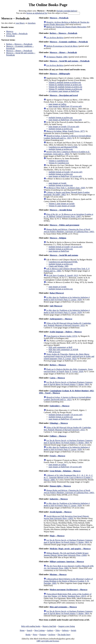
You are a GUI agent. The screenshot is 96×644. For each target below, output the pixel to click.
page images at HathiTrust (59, 251)
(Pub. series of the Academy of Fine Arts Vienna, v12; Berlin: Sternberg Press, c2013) (68, 595)
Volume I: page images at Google (62, 204)
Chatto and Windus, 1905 (59, 266)
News (35, 635)
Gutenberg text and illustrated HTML (63, 147)
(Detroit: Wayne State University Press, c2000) (66, 554)
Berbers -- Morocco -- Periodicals (19, 44)
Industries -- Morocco (59, 499)
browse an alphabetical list (37, 13)
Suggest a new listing (67, 626)
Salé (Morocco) (56, 306)
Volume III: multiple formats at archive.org (65, 87)
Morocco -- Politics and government (64, 225)
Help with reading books (31, 626)
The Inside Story (64, 635)
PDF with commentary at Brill (61, 347)
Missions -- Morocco (58, 574)
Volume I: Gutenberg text (59, 161)
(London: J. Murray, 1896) (68, 477)
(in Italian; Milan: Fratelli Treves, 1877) (66, 131)
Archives (52, 635)
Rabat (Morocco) (57, 293)
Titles (58, 630)
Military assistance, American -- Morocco (67, 562)
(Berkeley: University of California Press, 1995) (69, 230)
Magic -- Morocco (57, 536)
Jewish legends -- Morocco (61, 512)
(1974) (62, 336)
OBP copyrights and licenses (48, 641)
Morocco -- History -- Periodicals (19, 51)
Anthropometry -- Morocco (61, 319)
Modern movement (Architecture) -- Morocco (68, 590)
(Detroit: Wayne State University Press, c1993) (67, 517)
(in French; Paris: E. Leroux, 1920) (67, 298)
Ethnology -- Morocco (59, 423)
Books (28, 635)
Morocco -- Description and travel (64, 95)
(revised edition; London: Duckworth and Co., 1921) (68, 137)
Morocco (10, 31)
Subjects (65, 630)
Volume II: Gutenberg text (59, 163)
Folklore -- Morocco (58, 436)
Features (43, 635)
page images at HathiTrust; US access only (65, 106)
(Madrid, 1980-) (57, 57)
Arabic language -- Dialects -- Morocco (66, 332)
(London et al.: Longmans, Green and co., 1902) (67, 153)
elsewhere (32, 23)
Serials (74, 630)
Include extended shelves (67, 11)
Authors (50, 630)
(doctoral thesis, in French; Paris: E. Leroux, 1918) (68, 370)
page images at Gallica (57, 104)
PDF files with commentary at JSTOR (63, 350)
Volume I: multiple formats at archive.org (65, 82)
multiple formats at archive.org (61, 118)
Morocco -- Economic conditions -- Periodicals (69, 42)
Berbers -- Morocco (58, 365)
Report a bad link (49, 626)
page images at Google (58, 183)
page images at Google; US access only (64, 127)
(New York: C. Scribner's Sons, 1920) (66, 188)
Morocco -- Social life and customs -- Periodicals (70, 61)
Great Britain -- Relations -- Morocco (65, 471)
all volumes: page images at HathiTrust (64, 91)
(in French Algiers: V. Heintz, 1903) (68, 383)
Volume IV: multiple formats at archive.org (65, 89)
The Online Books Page (48, 5)
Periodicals (10, 36)
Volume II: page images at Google (62, 206)
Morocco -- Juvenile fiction (61, 210)
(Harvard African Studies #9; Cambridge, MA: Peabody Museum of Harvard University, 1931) (68, 324)
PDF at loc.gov (54, 352)
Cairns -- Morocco (57, 378)
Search (29, 630)
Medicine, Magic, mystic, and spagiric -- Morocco (70, 549)
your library (20, 23)
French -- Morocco (57, 456)
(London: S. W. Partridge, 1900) (68, 581)
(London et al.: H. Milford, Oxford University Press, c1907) (69, 215)
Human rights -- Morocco (60, 486)
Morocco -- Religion (58, 238)
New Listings (40, 630)
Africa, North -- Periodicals (17, 34)
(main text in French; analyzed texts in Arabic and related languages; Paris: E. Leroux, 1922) (69, 356)
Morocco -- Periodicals (59, 18)
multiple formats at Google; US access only (66, 172)
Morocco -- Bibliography (60, 74)
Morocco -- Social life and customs (64, 255)
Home (22, 630)
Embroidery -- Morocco (59, 406)
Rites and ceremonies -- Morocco (63, 607)
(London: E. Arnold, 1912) (62, 275)
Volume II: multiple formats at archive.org (65, 85)
